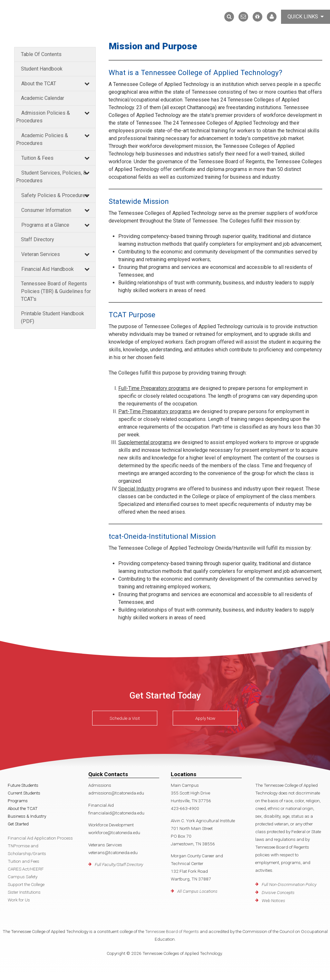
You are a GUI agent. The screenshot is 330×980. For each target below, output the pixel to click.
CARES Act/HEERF (26, 869)
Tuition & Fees (37, 158)
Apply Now (205, 718)
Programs (18, 801)
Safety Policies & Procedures (55, 195)
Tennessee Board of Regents (172, 931)
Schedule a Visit (125, 718)
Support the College (26, 884)
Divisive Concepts (278, 892)
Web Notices (273, 900)
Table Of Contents (41, 54)
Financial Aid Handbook (48, 269)
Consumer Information (46, 210)
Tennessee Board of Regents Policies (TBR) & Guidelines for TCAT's (56, 291)
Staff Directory (38, 239)
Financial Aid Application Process (40, 838)
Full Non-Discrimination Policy (289, 884)
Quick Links (306, 17)
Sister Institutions (24, 892)
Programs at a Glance (45, 225)
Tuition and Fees (24, 861)
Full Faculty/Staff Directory (119, 864)
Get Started (18, 824)
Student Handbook (42, 69)
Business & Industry (27, 816)
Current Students (24, 793)
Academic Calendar (43, 98)
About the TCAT (39, 84)
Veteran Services (41, 254)
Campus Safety (23, 877)
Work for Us (19, 900)
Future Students (23, 785)
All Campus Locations (197, 891)
